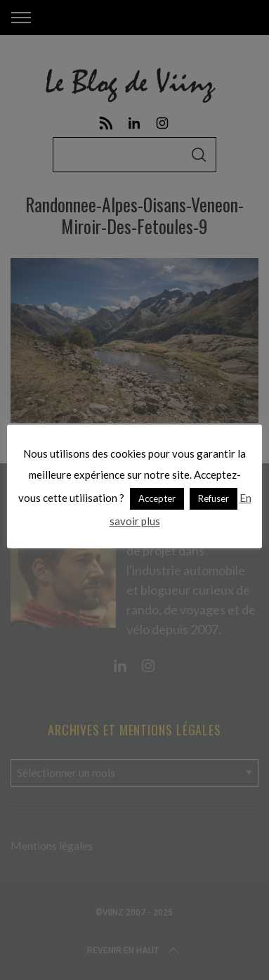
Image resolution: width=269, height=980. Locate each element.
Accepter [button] (157, 498)
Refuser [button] (214, 498)
